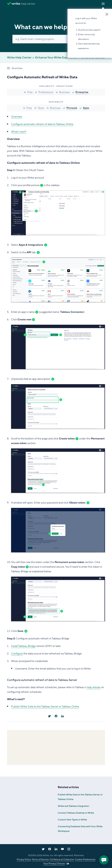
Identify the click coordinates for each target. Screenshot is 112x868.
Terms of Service (40, 859)
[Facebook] (56, 716)
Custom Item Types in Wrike (72, 820)
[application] (104, 860)
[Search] (56, 39)
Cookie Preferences (85, 859)
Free (30, 92)
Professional (46, 92)
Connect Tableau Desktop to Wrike (76, 813)
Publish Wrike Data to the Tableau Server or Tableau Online (45, 707)
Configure (17, 654)
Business (64, 92)
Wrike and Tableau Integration (73, 806)
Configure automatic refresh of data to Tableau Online (42, 124)
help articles (94, 687)
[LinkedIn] (63, 716)
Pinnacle (72, 108)
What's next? (19, 132)
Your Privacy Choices (54, 864)
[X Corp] (49, 716)
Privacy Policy (24, 859)
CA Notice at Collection (62, 859)
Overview (17, 117)
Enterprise (82, 92)
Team (41, 108)
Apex (86, 108)
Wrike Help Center (19, 58)
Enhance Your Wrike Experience (56, 58)
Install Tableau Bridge (23, 646)
